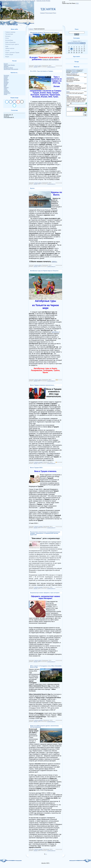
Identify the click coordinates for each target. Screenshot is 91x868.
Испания (6, 82)
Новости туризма (38, 462)
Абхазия (6, 66)
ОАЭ (5, 86)
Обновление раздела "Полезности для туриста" (45, 33)
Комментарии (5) (51, 662)
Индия (6, 81)
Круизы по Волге (8, 68)
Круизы (32, 188)
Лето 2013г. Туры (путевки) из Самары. (42, 71)
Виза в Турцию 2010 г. (37, 468)
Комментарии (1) (51, 67)
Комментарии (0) (51, 266)
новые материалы (50, 59)
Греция (6, 77)
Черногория (7, 93)
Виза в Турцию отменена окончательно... (42, 385)
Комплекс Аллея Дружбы (43, 1)
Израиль (6, 79)
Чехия (6, 94)
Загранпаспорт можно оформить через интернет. (45, 593)
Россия (6, 64)
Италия (6, 83)
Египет (6, 78)
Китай (5, 85)
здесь (54, 262)
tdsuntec (36, 67)
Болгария (6, 75)
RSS (77, 3)
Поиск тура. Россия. (9, 65)
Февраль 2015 (77, 41)
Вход (55, 13)
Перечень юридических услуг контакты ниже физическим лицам (18, 1)
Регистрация (49, 13)
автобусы (55, 332)
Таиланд (6, 87)
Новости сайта (38, 66)
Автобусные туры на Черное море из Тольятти (44, 271)
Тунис (5, 89)
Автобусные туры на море (11, 69)
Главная (42, 13)
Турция (6, 90)
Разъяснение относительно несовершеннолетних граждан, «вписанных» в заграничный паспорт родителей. (45, 533)
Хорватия (6, 91)
